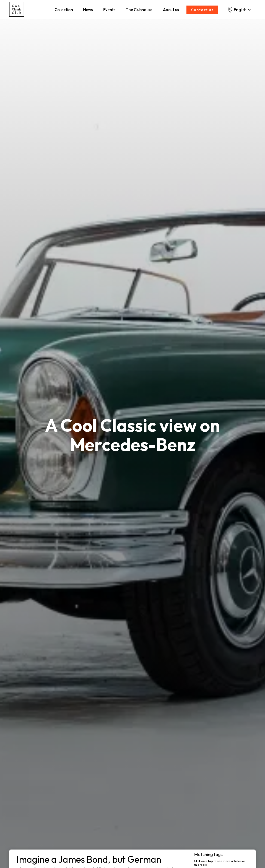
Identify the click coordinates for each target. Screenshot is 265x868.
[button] (239, 10)
